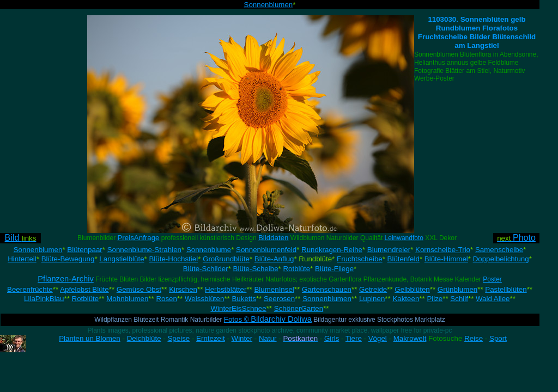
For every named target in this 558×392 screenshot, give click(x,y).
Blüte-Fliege (334, 269)
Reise (474, 338)
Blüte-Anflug (274, 259)
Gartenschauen (327, 289)
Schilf (459, 299)
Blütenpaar (84, 250)
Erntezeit (211, 338)
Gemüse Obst (139, 289)
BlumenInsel (274, 289)
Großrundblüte (226, 259)
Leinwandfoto (404, 238)
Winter (242, 338)
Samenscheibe (499, 250)
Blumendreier (389, 250)
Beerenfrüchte (30, 289)
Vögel (378, 338)
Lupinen (372, 299)
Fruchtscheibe (360, 259)
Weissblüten (204, 299)
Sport (498, 338)
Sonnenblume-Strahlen (144, 250)
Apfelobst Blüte (84, 289)
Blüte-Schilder (206, 269)
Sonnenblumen (269, 5)
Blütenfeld (404, 259)
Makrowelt (410, 338)
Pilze (435, 299)
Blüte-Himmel (446, 259)
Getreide (373, 289)
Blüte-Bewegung (68, 259)
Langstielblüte (122, 259)
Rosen (166, 299)
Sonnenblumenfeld (266, 250)
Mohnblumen (127, 299)
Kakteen (406, 299)
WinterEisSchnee (238, 308)
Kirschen (183, 289)
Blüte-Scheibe (256, 269)
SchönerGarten (299, 308)
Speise (178, 338)
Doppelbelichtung (501, 259)
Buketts (244, 299)
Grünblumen (457, 289)
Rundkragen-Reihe (332, 250)
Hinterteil (22, 259)
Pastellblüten (506, 289)
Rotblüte (296, 269)
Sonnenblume (209, 250)
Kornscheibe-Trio (443, 250)
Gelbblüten (412, 289)
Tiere (354, 338)
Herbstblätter (226, 289)
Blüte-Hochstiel (173, 259)
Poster (492, 279)
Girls (332, 338)
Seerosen (279, 299)
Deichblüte (144, 338)
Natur (268, 338)
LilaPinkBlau (44, 299)
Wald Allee (493, 299)
